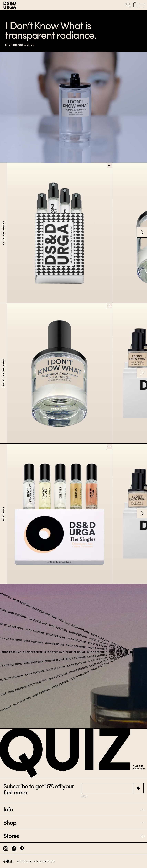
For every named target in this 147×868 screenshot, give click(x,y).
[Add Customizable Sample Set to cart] (109, 165)
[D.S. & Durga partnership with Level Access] (8, 861)
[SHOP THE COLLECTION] (73, 107)
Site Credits (24, 861)
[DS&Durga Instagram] (6, 849)
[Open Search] (128, 5)
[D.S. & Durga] (27, 5)
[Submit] (138, 788)
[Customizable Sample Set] (59, 233)
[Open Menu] (141, 5)
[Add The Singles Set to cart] (109, 446)
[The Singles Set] (59, 514)
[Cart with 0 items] (135, 5)
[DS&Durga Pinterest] (22, 849)
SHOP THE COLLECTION (20, 45)
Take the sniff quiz (139, 768)
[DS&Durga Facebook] (14, 849)
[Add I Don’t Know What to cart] (109, 306)
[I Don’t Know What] (59, 373)
